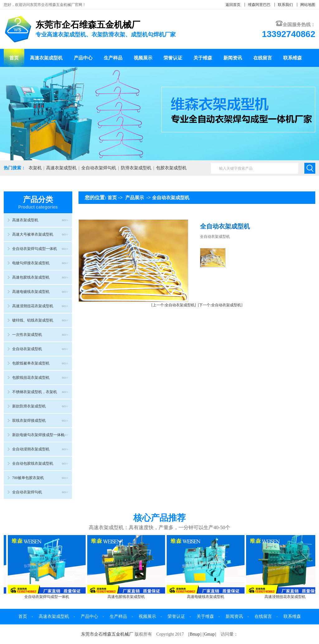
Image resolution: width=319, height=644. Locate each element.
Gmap (209, 634)
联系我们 (285, 5)
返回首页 (233, 5)
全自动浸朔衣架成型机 (31, 449)
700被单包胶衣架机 (28, 478)
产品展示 (135, 198)
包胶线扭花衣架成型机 (31, 378)
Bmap (195, 634)
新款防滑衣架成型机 (29, 406)
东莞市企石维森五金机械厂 (107, 634)
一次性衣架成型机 (27, 335)
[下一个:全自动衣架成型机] (220, 305)
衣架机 (35, 168)
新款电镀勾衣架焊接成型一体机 (38, 435)
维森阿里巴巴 (259, 5)
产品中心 (83, 58)
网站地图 (308, 5)
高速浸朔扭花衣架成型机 (33, 306)
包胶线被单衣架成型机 (31, 363)
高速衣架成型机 (46, 58)
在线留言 (263, 58)
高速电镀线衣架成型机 (31, 292)
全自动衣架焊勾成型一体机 (35, 249)
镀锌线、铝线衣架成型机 (33, 320)
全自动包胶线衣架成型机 (33, 463)
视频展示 (143, 58)
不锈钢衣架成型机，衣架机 (35, 392)
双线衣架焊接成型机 (29, 421)
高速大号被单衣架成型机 (33, 234)
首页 (14, 58)
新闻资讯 (233, 58)
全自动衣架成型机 (27, 349)
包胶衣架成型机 (171, 168)
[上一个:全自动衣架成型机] (174, 305)
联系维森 (293, 58)
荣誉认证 (173, 58)
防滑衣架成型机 (136, 168)
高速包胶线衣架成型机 (31, 277)
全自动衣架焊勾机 (99, 168)
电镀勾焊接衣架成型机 (31, 263)
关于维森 (203, 58)
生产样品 (113, 58)
